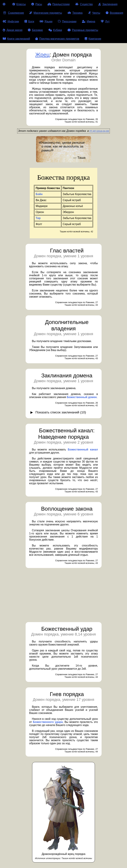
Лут (105, 21)
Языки (46, 21)
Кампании (93, 39)
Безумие (35, 30)
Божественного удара (48, 722)
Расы (37, 4)
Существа (84, 4)
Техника (75, 13)
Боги (29, 21)
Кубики (55, 30)
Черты (94, 13)
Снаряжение (13, 13)
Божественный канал (83, 450)
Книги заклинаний (16, 39)
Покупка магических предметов (57, 39)
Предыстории (59, 4)
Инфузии (11, 21)
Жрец (42, 55)
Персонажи (67, 21)
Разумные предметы (83, 30)
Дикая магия (13, 30)
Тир (38, 218)
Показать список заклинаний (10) (61, 412)
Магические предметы (46, 13)
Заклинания (108, 4)
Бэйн (39, 194)
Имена (89, 21)
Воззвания (114, 13)
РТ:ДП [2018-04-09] (99, 131)
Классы (19, 4)
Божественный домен (82, 397)
